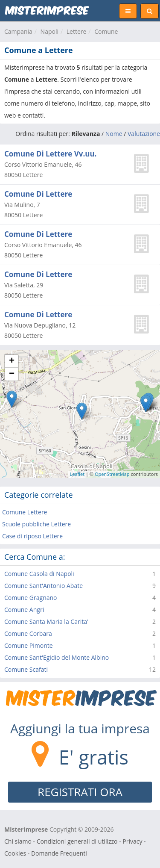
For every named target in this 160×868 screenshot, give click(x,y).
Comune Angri (24, 610)
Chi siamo (18, 841)
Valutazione (144, 134)
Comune (106, 31)
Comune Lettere (25, 512)
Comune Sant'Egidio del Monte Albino (57, 657)
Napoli (49, 31)
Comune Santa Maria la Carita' (46, 621)
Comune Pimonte (29, 645)
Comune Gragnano (31, 598)
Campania (18, 31)
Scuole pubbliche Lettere (36, 524)
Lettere (77, 31)
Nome (114, 134)
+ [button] (12, 361)
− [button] (12, 374)
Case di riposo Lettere (32, 536)
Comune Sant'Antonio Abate (44, 586)
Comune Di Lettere (38, 194)
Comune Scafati (26, 669)
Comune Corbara (28, 633)
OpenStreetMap (112, 474)
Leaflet (77, 474)
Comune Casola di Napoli (39, 574)
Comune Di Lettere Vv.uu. (50, 154)
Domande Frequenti (59, 853)
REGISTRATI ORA (80, 792)
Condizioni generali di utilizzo (77, 841)
